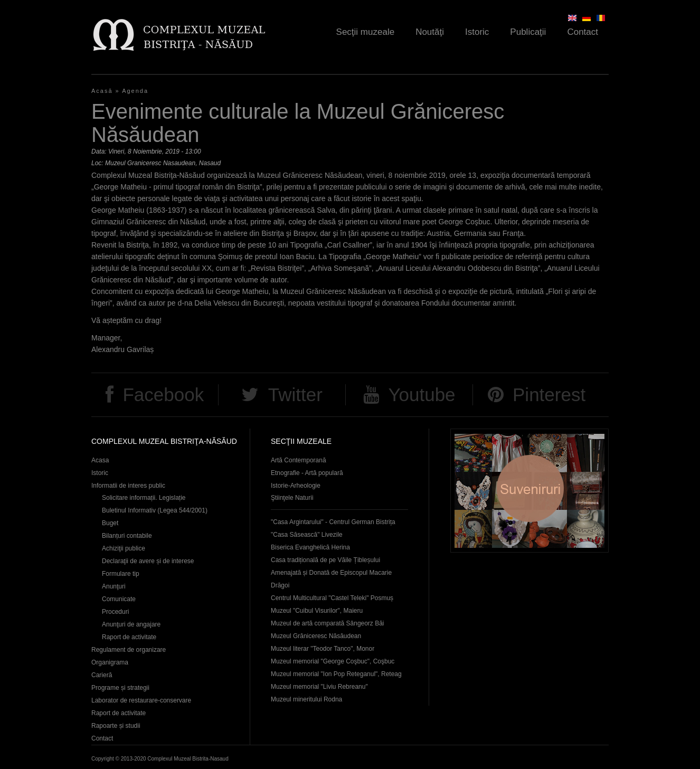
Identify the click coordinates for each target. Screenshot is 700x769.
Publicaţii (528, 32)
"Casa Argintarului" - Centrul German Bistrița (333, 522)
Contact (583, 32)
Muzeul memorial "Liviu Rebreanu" (319, 687)
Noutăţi (430, 32)
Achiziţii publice (124, 548)
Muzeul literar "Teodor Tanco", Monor (323, 649)
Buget (110, 523)
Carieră (102, 675)
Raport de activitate (129, 637)
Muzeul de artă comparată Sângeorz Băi (328, 623)
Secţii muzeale (366, 32)
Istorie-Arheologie (296, 486)
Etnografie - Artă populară (307, 473)
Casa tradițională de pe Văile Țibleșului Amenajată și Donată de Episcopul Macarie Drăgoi (331, 573)
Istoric (477, 32)
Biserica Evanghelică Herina (310, 547)
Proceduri (115, 612)
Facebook (163, 395)
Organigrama (110, 662)
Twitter (295, 395)
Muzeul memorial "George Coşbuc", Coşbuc (333, 661)
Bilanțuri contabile (127, 536)
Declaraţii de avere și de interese (148, 561)
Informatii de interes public (128, 486)
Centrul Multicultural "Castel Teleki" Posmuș (332, 598)
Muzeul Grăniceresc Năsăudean (316, 636)
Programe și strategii (120, 688)
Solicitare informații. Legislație (144, 498)
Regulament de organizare (129, 650)
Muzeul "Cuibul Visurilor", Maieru (317, 611)
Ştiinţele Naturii (292, 498)
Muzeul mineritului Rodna (306, 699)
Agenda (135, 91)
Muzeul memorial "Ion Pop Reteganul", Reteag (336, 674)
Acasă (102, 91)
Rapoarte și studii (116, 726)
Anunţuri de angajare (131, 624)
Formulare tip (121, 574)
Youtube (422, 395)
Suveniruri (529, 491)
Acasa (100, 460)
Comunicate (119, 599)
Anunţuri (114, 586)
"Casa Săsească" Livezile (307, 535)
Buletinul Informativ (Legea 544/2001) (155, 510)
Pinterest (549, 395)
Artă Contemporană (299, 460)
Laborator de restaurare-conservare (141, 700)
